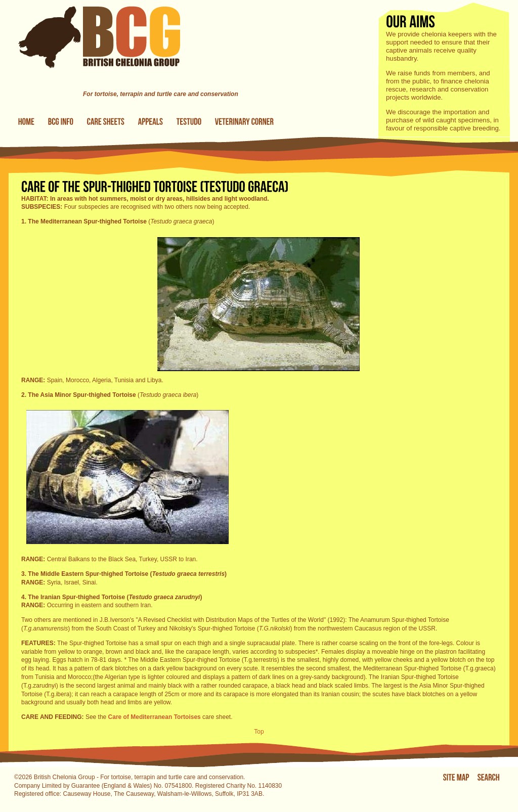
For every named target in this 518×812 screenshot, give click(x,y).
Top (259, 732)
